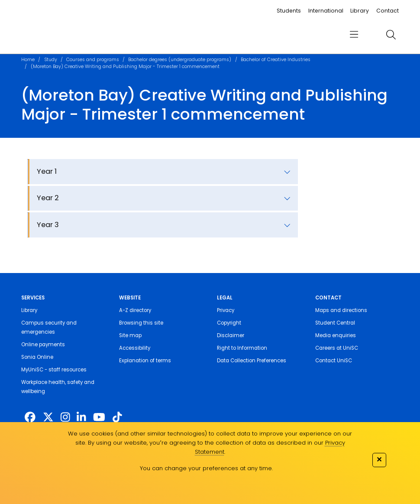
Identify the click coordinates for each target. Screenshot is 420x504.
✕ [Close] (379, 459)
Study (51, 60)
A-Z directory (135, 310)
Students (289, 11)
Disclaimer (231, 335)
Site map (130, 335)
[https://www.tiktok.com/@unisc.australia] (117, 418)
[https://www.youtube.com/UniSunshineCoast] (99, 418)
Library (360, 11)
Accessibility (135, 348)
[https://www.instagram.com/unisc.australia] (65, 418)
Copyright (229, 323)
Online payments (43, 345)
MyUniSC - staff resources (54, 370)
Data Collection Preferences (252, 361)
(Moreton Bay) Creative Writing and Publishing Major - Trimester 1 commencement (125, 67)
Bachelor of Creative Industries (276, 60)
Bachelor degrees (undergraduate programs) (180, 60)
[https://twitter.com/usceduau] (48, 418)
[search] (391, 35)
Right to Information (242, 348)
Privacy (226, 310)
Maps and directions (341, 310)
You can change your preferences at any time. (206, 468)
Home (28, 60)
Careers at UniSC (337, 348)
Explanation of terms (145, 361)
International (326, 11)
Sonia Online (37, 357)
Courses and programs (93, 60)
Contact (388, 11)
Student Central (335, 323)
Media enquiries (336, 335)
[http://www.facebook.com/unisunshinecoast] (30, 418)
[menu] (354, 35)
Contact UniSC (334, 361)
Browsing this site (141, 323)
